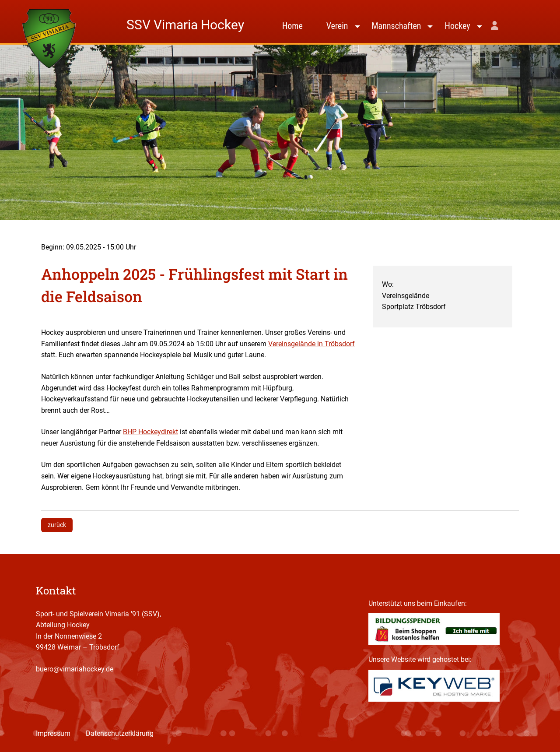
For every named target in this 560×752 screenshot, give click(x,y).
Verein (337, 26)
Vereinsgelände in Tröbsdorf (311, 344)
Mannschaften (397, 26)
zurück (57, 525)
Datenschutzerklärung (120, 733)
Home (292, 26)
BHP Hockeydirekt (150, 432)
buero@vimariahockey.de (75, 669)
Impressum (53, 733)
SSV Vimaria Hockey (185, 25)
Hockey (457, 26)
